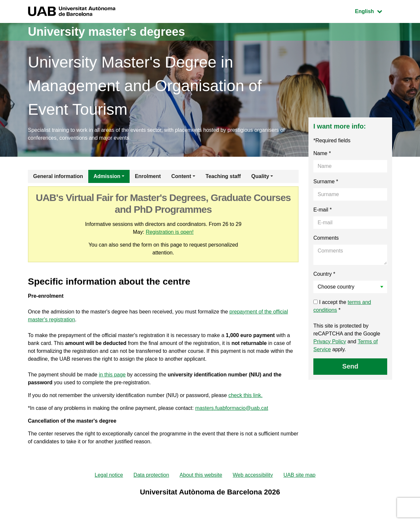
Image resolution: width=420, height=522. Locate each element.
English (373, 11)
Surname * (326, 181)
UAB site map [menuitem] (300, 475)
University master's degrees (106, 32)
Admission (107, 176)
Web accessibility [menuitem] (253, 475)
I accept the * (342, 306)
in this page (112, 375)
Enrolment (148, 176)
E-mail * (323, 210)
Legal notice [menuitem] (109, 475)
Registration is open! (170, 232)
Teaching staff (223, 176)
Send (350, 366)
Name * (322, 153)
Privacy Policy (330, 341)
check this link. (245, 395)
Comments (326, 238)
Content (181, 176)
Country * (324, 274)
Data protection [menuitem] (151, 475)
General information (58, 176)
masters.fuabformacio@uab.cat (232, 408)
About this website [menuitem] (201, 475)
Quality (260, 176)
